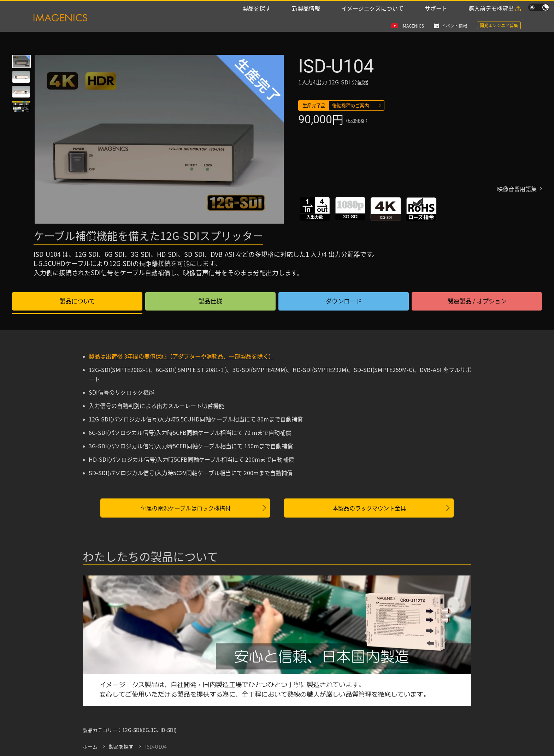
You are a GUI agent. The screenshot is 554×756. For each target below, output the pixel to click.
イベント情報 (454, 8)
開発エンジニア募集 (499, 8)
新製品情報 (306, 18)
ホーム (90, 747)
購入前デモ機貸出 (491, 18)
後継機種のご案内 (354, 106)
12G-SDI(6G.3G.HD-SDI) (149, 731)
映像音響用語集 (517, 191)
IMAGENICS (413, 8)
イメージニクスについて (372, 18)
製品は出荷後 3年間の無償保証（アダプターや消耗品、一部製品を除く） (181, 357)
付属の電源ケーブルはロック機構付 (186, 509)
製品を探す (257, 18)
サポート (436, 18)
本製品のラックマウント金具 (369, 509)
